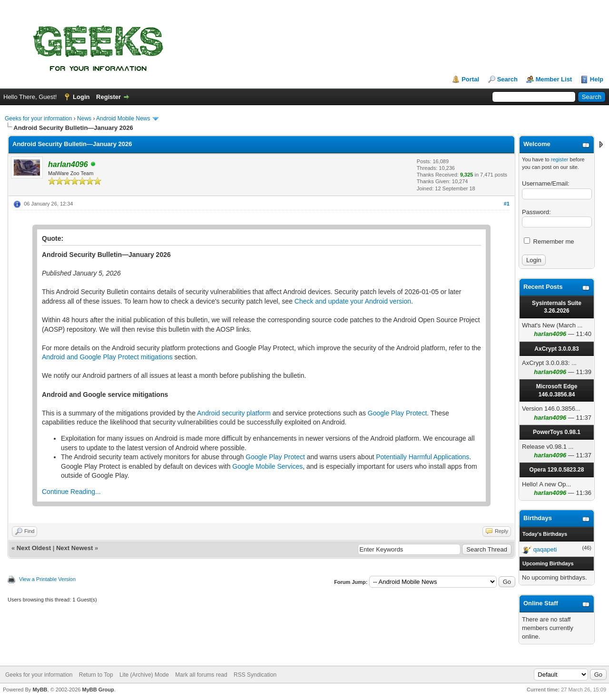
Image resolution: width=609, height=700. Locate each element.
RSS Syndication (255, 675)
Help (597, 79)
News (84, 118)
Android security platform (234, 413)
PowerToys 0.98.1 (557, 432)
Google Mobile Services (267, 466)
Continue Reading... (71, 492)
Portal (470, 79)
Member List (554, 79)
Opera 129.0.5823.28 (557, 470)
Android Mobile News (123, 118)
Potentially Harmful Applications (422, 457)
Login (81, 97)
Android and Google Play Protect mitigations (107, 357)
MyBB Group (98, 690)
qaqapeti (545, 549)
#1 (507, 204)
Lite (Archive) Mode (144, 675)
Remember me (549, 242)
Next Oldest (34, 548)
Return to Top (96, 675)
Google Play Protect (398, 413)
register (560, 159)
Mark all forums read (201, 675)
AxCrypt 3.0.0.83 (556, 349)
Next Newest (74, 548)
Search (507, 79)
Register (108, 97)
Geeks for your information (38, 118)
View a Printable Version (47, 579)
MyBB (40, 690)
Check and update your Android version (353, 301)
